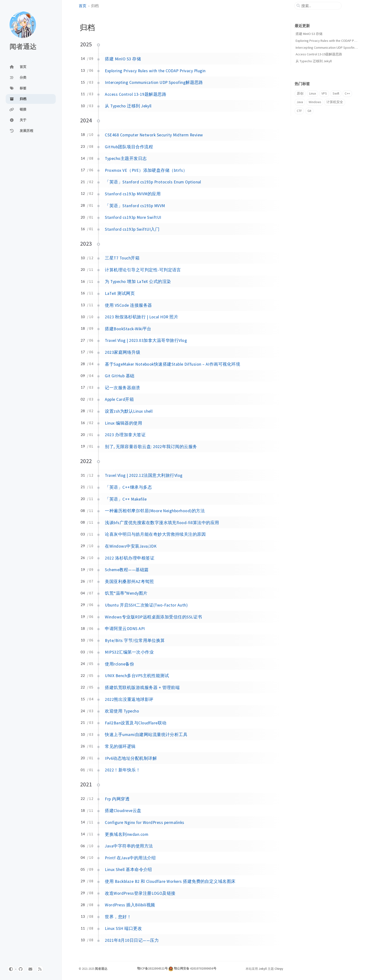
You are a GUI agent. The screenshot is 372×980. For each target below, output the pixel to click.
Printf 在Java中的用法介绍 (130, 858)
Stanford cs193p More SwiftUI (133, 217)
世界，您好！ (118, 917)
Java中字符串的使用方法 (129, 846)
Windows (315, 102)
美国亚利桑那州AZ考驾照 (129, 582)
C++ (347, 93)
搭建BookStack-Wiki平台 (128, 329)
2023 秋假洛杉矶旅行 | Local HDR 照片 (142, 317)
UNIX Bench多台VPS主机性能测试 (137, 676)
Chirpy (279, 969)
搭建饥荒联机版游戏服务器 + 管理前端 (142, 688)
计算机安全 (335, 102)
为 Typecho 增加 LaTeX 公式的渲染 (138, 282)
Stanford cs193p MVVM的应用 (133, 194)
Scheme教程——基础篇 (127, 570)
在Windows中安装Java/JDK (131, 546)
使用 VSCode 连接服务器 (128, 305)
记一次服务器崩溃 (122, 388)
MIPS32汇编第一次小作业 (129, 652)
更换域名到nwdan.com (127, 834)
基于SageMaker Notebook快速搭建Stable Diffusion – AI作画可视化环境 (172, 364)
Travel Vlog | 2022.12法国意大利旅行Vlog (144, 475)
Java (300, 102)
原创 (300, 93)
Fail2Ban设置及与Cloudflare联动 (136, 723)
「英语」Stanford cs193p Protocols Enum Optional (153, 182)
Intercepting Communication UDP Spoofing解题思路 (154, 82)
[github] (21, 969)
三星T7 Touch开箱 (122, 258)
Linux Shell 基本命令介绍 (128, 870)
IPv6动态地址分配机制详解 (131, 758)
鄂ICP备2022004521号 (152, 968)
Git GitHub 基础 (120, 376)
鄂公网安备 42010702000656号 (195, 968)
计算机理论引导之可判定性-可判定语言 (143, 270)
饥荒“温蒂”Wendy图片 (126, 593)
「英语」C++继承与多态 (128, 487)
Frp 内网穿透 (117, 799)
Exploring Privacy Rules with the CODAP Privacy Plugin (155, 71)
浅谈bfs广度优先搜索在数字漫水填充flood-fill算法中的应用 (162, 523)
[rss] (40, 969)
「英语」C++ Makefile (126, 499)
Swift (336, 93)
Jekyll (263, 969)
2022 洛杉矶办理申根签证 (130, 558)
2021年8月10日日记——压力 (132, 940)
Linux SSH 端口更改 (123, 928)
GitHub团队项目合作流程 (129, 147)
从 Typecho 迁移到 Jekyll (128, 106)
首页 (83, 6)
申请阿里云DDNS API (125, 629)
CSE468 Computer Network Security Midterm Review (154, 135)
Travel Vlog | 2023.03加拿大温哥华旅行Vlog (146, 340)
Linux (313, 93)
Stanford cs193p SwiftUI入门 (132, 229)
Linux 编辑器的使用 (123, 423)
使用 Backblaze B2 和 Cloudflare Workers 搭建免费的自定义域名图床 (170, 881)
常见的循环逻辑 (120, 746)
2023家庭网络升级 (123, 352)
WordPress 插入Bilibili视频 (130, 905)
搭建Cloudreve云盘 (123, 811)
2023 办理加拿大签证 (125, 435)
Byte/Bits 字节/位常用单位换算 (135, 641)
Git (309, 111)
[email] (30, 969)
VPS (324, 93)
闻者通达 (23, 47)
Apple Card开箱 (119, 399)
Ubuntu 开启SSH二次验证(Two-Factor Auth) (146, 605)
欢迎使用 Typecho (122, 711)
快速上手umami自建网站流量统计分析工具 (146, 735)
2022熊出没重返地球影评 (129, 699)
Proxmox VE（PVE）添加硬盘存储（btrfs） (146, 170)
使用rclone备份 (119, 664)
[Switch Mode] (11, 969)
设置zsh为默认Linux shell (129, 411)
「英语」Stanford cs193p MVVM (135, 206)
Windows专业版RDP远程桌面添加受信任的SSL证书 (153, 617)
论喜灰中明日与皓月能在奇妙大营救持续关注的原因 (155, 534)
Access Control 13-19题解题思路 (136, 94)
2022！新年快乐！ (123, 770)
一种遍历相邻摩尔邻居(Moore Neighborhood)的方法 (155, 511)
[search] (320, 6)
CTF (299, 111)
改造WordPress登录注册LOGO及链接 (140, 893)
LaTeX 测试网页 (120, 293)
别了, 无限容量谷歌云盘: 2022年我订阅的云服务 (151, 447)
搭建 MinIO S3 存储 (123, 59)
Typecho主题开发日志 (126, 158)
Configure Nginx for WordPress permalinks (144, 822)
